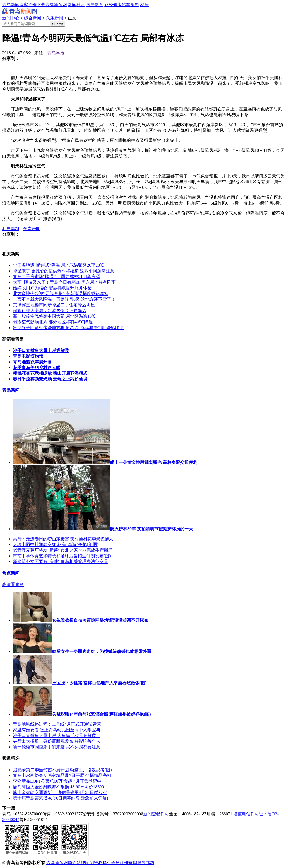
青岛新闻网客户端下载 (24, 5)
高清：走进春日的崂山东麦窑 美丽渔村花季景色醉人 (63, 539)
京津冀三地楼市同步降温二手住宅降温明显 (54, 305)
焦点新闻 (11, 573)
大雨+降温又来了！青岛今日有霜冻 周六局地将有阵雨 (64, 282)
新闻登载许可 (156, 814)
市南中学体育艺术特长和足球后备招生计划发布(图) (62, 556)
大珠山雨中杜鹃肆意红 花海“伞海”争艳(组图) (56, 544)
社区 (81, 5)
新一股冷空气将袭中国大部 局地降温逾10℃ (54, 316)
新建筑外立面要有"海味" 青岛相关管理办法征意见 (61, 562)
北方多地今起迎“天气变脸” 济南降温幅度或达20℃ (61, 294)
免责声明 (32, 229)
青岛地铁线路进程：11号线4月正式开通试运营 (57, 724)
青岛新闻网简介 (61, 863)
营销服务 (137, 863)
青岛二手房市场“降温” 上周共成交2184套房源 (56, 277)
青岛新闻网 (56, 5)
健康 (117, 5)
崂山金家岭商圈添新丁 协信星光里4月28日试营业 (60, 792)
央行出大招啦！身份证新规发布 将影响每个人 (57, 741)
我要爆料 (11, 229)
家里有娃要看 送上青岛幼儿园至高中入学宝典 (57, 730)
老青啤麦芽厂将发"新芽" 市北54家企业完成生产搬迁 (63, 550)
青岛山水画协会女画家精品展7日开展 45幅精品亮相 (62, 775)
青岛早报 (56, 53)
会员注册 (120, 863)
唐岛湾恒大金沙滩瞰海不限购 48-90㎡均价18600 (58, 787)
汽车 (126, 5)
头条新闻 (54, 18)
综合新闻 (33, 18)
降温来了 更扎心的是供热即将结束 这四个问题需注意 (64, 271)
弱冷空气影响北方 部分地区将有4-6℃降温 (53, 322)
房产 (90, 5)
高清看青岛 (13, 584)
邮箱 (150, 863)
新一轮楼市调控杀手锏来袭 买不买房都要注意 (57, 747)
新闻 (72, 5)
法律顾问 (85, 863)
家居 (144, 5)
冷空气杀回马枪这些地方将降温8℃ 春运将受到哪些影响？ (68, 328)
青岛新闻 (11, 390)
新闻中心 (11, 18)
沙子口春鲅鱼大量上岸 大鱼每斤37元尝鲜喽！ (57, 735)
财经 (109, 5)
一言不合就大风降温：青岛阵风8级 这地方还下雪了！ (64, 299)
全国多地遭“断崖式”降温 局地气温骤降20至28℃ (58, 265)
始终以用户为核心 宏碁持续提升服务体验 (52, 288)
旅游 (135, 5)
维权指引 (102, 863)
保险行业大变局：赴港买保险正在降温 (50, 311)
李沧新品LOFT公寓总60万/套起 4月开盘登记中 (57, 781)
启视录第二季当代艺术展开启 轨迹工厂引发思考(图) (62, 770)
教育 (99, 5)
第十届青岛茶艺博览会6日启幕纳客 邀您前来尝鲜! (61, 798)
